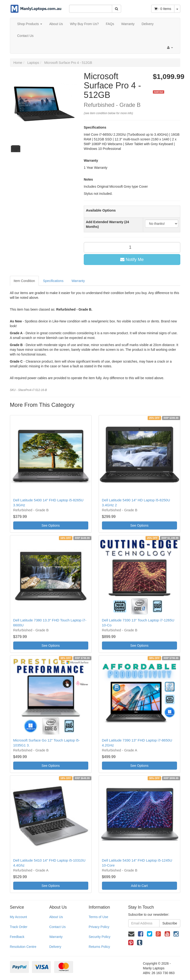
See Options (51, 525)
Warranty (128, 24)
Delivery (148, 24)
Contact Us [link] (57, 927)
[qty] (132, 247)
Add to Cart (139, 886)
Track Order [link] (19, 927)
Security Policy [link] (100, 937)
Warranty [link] (56, 937)
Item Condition (24, 281)
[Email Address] (144, 923)
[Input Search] (91, 9)
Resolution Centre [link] (23, 947)
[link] (141, 934)
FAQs (110, 24)
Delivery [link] (55, 947)
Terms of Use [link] (98, 917)
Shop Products (30, 24)
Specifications (53, 281)
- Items (163, 9)
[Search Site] (117, 9)
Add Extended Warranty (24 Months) (107, 224)
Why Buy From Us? (84, 24)
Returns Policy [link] (99, 947)
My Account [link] (18, 917)
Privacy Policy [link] (99, 927)
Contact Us (25, 36)
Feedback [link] (17, 937)
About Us (56, 24)
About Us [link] (56, 917)
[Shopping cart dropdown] (177, 9)
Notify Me (132, 260)
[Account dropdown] (170, 48)
